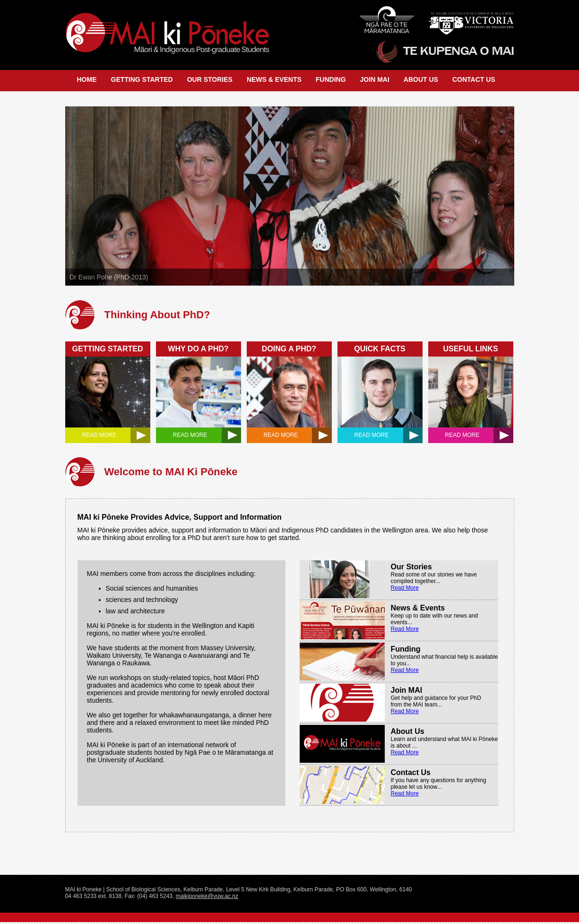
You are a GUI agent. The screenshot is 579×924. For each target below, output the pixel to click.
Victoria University (468, 17)
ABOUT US (421, 79)
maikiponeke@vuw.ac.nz (207, 896)
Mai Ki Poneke (166, 35)
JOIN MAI (375, 79)
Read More (405, 588)
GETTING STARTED (142, 79)
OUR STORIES (210, 79)
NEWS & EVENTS (274, 79)
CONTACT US (474, 79)
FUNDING (331, 79)
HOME (87, 79)
